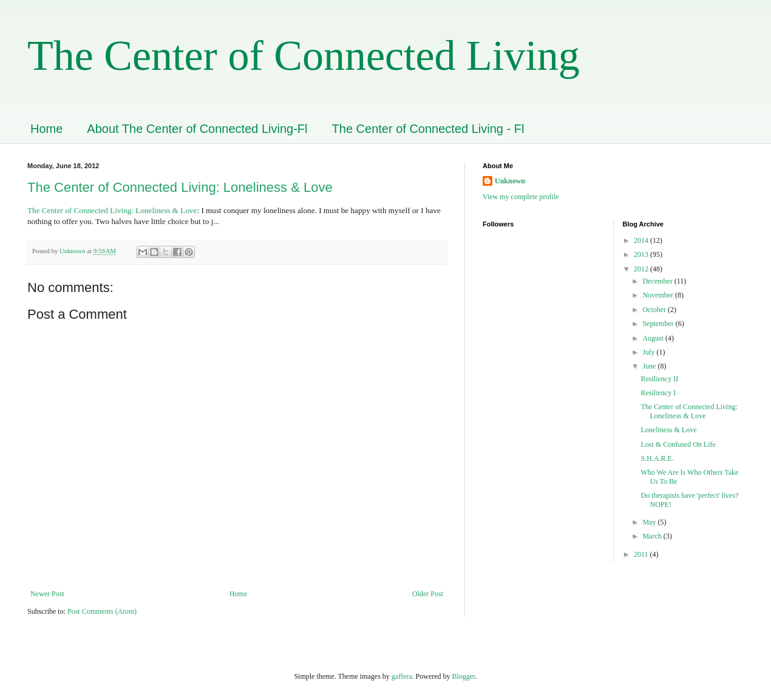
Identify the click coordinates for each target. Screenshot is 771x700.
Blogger (464, 676)
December (658, 281)
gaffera (402, 676)
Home (46, 129)
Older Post (428, 594)
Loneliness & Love (668, 430)
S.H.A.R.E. (657, 458)
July (649, 352)
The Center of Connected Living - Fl (428, 129)
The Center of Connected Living (304, 56)
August (654, 338)
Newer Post (47, 594)
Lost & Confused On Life (678, 444)
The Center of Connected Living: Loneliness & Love (180, 187)
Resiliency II (659, 379)
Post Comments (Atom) (102, 611)
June (650, 366)
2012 (642, 269)
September (659, 324)
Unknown (510, 181)
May (650, 522)
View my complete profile (521, 197)
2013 (642, 254)
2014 (642, 240)
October (655, 310)
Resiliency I (658, 393)
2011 (642, 554)
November (659, 295)
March (653, 536)
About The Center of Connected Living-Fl (197, 129)
